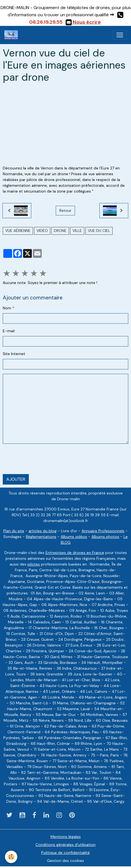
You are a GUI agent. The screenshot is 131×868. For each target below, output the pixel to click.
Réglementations (41, 537)
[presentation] (44, 459)
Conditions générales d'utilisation (65, 845)
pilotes (34, 564)
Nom (7, 308)
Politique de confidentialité (65, 853)
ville (77, 231)
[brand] (12, 35)
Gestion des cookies (65, 861)
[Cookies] (11, 857)
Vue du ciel (99, 231)
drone (60, 231)
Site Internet (14, 354)
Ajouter (16, 479)
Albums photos (105, 537)
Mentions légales (66, 837)
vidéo (42, 231)
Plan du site (14, 531)
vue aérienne (18, 231)
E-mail (9, 331)
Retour (65, 210)
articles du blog (43, 531)
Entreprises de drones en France (75, 553)
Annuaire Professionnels (103, 531)
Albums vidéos (74, 537)
